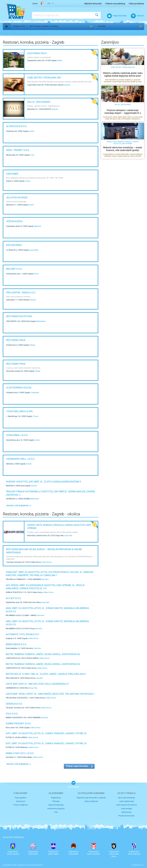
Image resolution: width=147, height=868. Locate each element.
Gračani (34, 486)
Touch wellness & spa (19, 411)
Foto (56, 812)
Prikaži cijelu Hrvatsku (77, 766)
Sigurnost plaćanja (56, 805)
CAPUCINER (12, 174)
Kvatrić (31, 205)
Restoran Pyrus (16, 364)
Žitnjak (32, 345)
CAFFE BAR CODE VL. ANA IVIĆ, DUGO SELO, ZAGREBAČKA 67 (37, 684)
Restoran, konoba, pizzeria (44, 26)
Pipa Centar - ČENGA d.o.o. (21, 293)
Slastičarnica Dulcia (19, 388)
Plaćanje (56, 801)
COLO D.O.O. (12, 714)
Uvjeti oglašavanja (126, 801)
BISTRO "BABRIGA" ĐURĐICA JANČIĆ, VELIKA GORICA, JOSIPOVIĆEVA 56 (43, 654)
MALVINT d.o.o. (14, 269)
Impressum (21, 801)
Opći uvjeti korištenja (126, 798)
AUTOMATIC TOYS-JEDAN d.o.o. (22, 634)
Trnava (36, 416)
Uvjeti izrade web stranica (126, 805)
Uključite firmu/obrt (93, 4)
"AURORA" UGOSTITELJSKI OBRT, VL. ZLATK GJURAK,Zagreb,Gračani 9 (43, 482)
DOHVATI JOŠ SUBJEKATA (18, 506)
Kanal (36, 274)
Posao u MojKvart (21, 805)
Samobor (45, 579)
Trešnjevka (35, 393)
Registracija (56, 798)
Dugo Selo (68, 536)
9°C (41, 4)
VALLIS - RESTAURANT (39, 102)
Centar (32, 131)
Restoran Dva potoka (19, 316)
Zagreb (102, 26)
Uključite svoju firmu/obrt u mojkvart (91, 798)
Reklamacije (126, 812)
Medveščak (35, 499)
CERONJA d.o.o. (14, 704)
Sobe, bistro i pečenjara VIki (44, 78)
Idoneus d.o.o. (139, 865)
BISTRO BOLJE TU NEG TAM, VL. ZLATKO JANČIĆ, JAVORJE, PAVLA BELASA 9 (46, 674)
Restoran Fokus (16, 340)
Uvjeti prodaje (126, 809)
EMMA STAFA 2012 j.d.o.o (20, 753)
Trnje (32, 155)
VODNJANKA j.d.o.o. (17, 435)
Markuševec (41, 321)
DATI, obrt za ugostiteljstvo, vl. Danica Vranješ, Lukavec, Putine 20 (46, 733)
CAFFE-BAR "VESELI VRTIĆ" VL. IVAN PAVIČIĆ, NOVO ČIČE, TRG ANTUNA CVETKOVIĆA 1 (50, 694)
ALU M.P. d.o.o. (13, 598)
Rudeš (60, 61)
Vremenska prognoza (56, 809)
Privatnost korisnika (126, 816)
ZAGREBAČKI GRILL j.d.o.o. (21, 459)
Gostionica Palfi (37, 53)
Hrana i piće (19, 26)
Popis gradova (21, 798)
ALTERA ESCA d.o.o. (17, 126)
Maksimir (38, 226)
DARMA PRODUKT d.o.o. (18, 724)
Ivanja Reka (34, 250)
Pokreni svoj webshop (115, 4)
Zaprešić (39, 678)
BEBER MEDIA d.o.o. (16, 644)
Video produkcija (136, 4)
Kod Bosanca (14, 245)
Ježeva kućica (14, 221)
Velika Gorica (47, 562)
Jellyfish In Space (17, 198)
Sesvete (67, 85)
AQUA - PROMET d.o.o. (18, 150)
